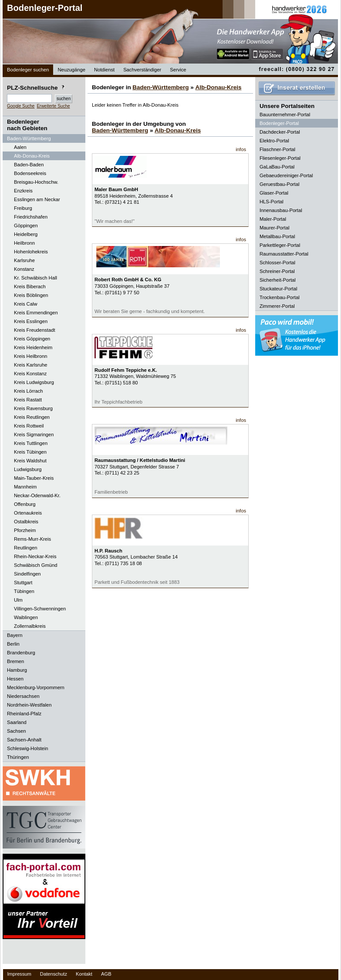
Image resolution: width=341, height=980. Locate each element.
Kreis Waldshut (30, 461)
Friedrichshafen (31, 217)
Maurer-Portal (274, 228)
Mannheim (25, 487)
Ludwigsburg (28, 469)
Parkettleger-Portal (280, 245)
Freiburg (23, 208)
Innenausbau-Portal (281, 210)
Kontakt (84, 974)
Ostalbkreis (26, 522)
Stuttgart (23, 583)
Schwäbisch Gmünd (36, 565)
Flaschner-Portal (277, 149)
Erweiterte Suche (53, 106)
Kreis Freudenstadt (35, 330)
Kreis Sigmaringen (34, 434)
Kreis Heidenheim (33, 347)
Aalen (20, 147)
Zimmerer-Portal (277, 306)
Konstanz (24, 269)
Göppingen (26, 226)
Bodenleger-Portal (45, 8)
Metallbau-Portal (277, 236)
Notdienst (104, 70)
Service (178, 70)
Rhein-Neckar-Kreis (35, 556)
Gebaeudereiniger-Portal (286, 175)
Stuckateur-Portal (278, 289)
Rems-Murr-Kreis (32, 539)
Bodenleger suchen (28, 70)
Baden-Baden (29, 165)
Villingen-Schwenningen (40, 609)
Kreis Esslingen (31, 321)
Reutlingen (26, 548)
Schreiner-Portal (277, 271)
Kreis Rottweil (29, 426)
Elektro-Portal (274, 141)
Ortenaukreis (28, 513)
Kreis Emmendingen (36, 313)
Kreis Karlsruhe (30, 365)
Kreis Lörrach (29, 391)
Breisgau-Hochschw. (36, 182)
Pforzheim (25, 530)
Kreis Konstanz (30, 374)
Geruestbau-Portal (279, 184)
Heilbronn (24, 243)
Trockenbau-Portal (280, 297)
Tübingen (24, 591)
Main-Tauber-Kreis (34, 478)
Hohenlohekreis (31, 252)
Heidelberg (26, 234)
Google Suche (21, 106)
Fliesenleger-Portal (280, 158)
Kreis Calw (25, 304)
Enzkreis (23, 191)
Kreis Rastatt (28, 400)
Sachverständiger (142, 70)
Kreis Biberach (30, 286)
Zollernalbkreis (30, 626)
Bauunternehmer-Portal (285, 115)
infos (241, 149)
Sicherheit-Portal (278, 280)
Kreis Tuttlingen (31, 443)
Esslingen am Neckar (37, 199)
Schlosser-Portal (277, 263)
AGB (106, 974)
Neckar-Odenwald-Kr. (37, 495)
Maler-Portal (273, 219)
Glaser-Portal (274, 193)
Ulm (18, 600)
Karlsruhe (24, 260)
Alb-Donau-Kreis (32, 156)
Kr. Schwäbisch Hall (35, 278)
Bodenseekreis (30, 173)
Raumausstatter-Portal (284, 254)
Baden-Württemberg (160, 87)
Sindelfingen (27, 574)
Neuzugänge (71, 70)
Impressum (19, 974)
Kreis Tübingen (30, 452)
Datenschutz (54, 974)
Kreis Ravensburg (33, 408)
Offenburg (25, 504)
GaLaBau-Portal (277, 167)
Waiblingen (26, 617)
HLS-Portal (272, 202)
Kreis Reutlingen (32, 417)
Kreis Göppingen (32, 339)
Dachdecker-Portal (280, 132)
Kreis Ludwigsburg (34, 382)
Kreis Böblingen (31, 295)
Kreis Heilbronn (30, 356)
